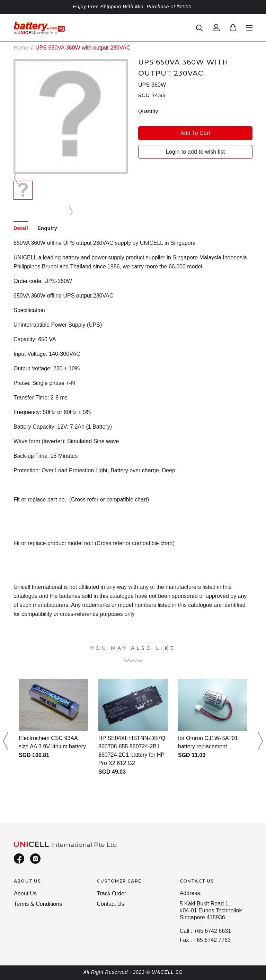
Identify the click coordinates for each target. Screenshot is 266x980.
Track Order (111, 893)
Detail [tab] (21, 228)
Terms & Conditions (38, 904)
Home (21, 48)
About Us (25, 893)
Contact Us (110, 904)
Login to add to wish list (195, 152)
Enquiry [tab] (47, 228)
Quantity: (149, 111)
